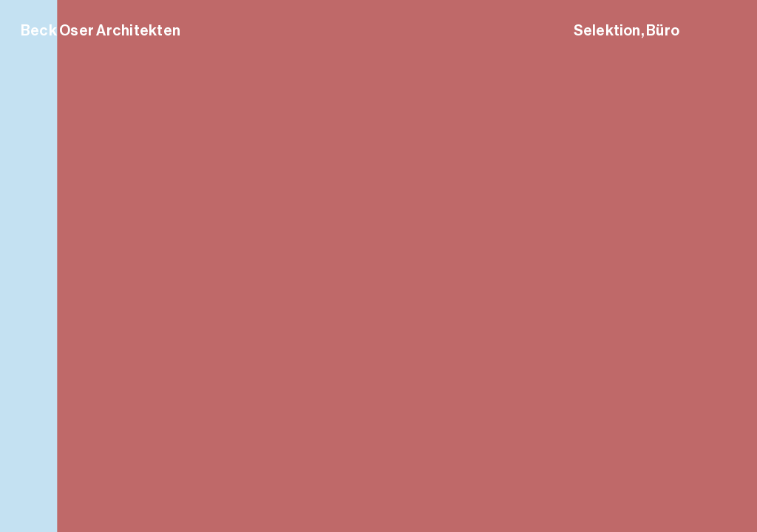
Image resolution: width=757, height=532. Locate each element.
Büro (663, 30)
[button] (729, 266)
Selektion (607, 30)
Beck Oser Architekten (101, 30)
